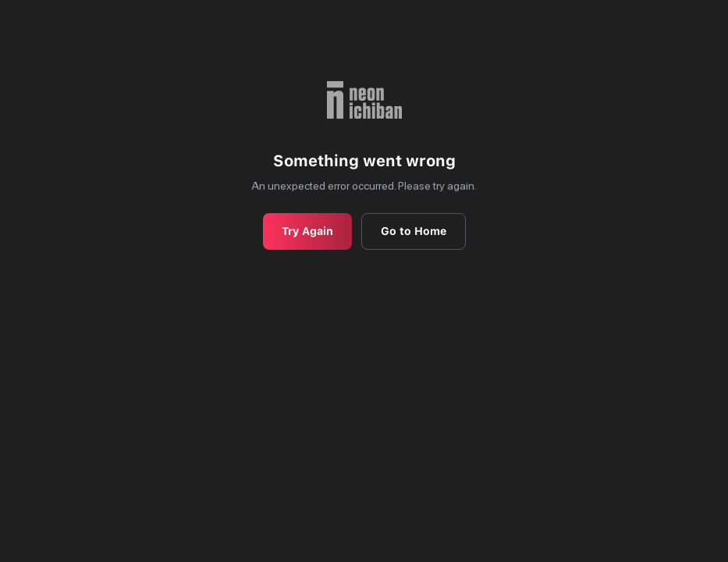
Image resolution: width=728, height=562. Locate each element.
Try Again (307, 231)
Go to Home (414, 231)
